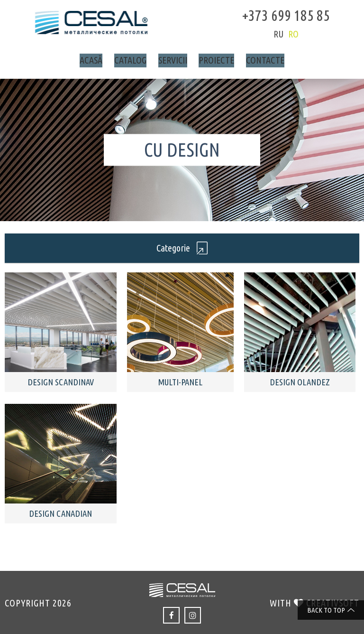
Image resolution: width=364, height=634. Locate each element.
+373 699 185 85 (276, 14)
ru (268, 34)
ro (283, 34)
